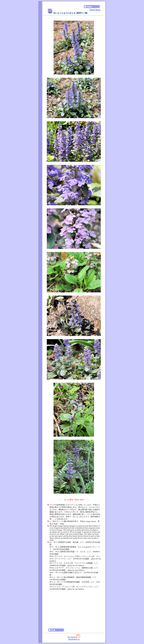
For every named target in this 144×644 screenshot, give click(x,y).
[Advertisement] (74, 608)
